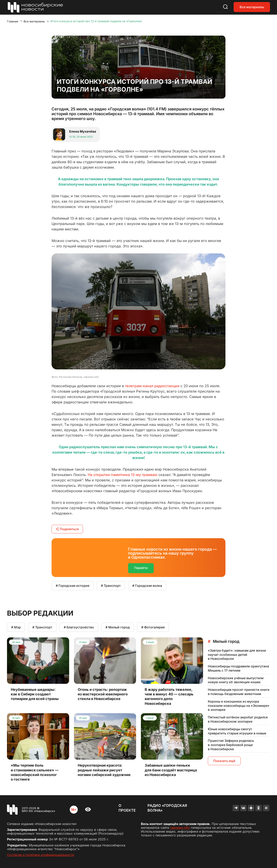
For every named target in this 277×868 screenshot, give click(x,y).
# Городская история (73, 586)
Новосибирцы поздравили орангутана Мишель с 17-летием (238, 668)
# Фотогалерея (153, 627)
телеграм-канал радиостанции (152, 386)
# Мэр (16, 627)
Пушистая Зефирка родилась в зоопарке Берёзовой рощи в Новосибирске (231, 745)
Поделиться (67, 529)
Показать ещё (224, 761)
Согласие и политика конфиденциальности (40, 855)
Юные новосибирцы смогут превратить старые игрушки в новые (237, 731)
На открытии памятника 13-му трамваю (123, 475)
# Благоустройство (79, 627)
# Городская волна (147, 586)
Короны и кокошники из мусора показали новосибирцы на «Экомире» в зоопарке (239, 706)
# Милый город (118, 627)
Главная (13, 21)
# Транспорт (111, 586)
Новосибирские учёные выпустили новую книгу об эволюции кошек (236, 680)
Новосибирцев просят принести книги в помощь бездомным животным (239, 692)
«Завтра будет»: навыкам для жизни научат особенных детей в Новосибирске (237, 655)
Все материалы (252, 7)
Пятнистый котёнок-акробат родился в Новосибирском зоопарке (238, 719)
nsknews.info (180, 828)
